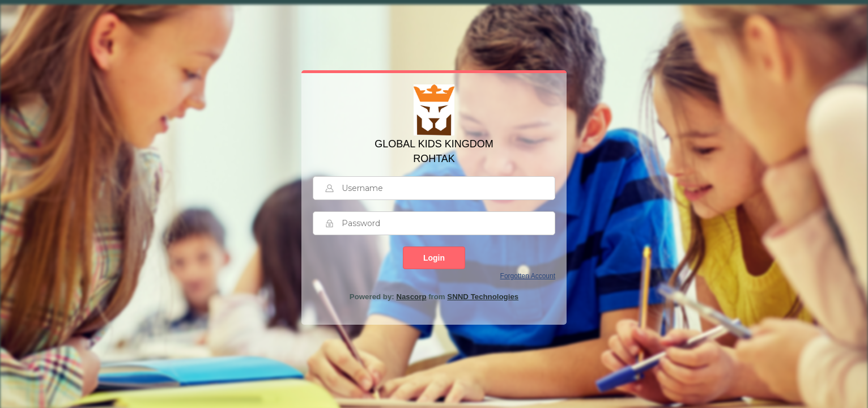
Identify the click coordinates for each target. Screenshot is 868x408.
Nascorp (411, 297)
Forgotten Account (528, 276)
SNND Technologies (483, 297)
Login (434, 258)
